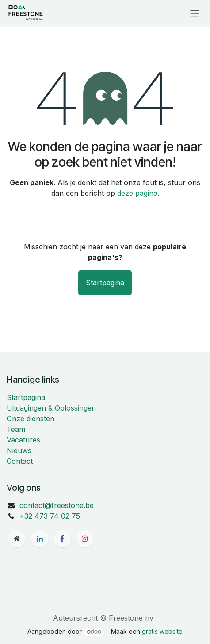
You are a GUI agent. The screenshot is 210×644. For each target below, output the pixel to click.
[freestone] (17, 539)
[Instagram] (85, 539)
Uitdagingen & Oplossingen (51, 408)
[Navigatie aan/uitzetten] (195, 13)
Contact (20, 461)
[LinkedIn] (40, 539)
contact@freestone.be (57, 505)
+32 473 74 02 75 (50, 516)
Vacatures (23, 440)
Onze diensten (31, 419)
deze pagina (137, 193)
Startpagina (105, 283)
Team (16, 429)
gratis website (162, 631)
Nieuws (19, 450)
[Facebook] (62, 539)
